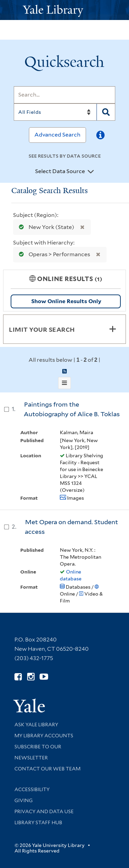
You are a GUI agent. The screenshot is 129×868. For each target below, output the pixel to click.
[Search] (64, 95)
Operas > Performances (53, 254)
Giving (24, 800)
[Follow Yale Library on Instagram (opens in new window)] (31, 677)
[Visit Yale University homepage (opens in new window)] (29, 703)
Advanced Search (57, 135)
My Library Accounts (44, 736)
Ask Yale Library (36, 725)
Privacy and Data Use (44, 811)
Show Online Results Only (66, 301)
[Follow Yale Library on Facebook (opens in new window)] (18, 677)
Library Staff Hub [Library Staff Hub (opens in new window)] (38, 822)
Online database (71, 575)
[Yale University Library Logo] (65, 10)
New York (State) (45, 227)
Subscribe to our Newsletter (38, 752)
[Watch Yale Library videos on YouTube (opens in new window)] (44, 677)
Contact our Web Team (47, 769)
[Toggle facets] (112, 329)
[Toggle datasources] (91, 172)
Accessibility (32, 789)
